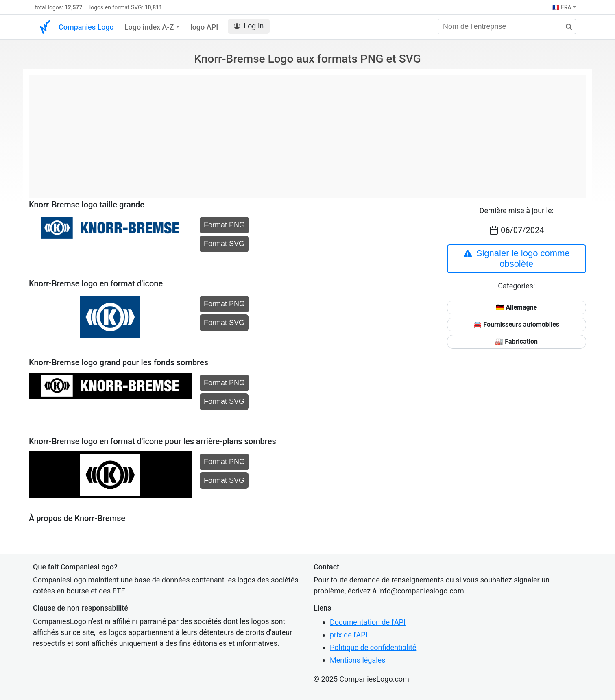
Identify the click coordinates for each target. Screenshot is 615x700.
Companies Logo (86, 27)
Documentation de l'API (368, 622)
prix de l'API (349, 635)
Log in (249, 26)
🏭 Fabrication (516, 341)
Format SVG (224, 244)
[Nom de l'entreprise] (507, 26)
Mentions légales (358, 660)
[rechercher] (566, 27)
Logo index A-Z (149, 27)
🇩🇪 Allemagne (516, 307)
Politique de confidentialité (373, 647)
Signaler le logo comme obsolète (517, 258)
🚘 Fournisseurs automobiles (516, 324)
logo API (204, 27)
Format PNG (224, 225)
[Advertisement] (307, 132)
